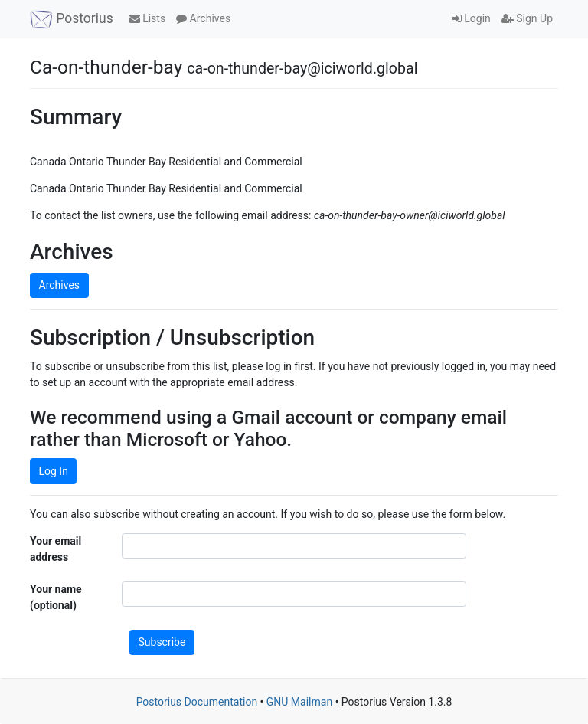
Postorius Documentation (197, 702)
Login (472, 18)
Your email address (56, 549)
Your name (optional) (56, 597)
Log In (54, 471)
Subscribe (162, 642)
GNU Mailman (299, 702)
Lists (147, 18)
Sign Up (527, 18)
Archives (203, 18)
